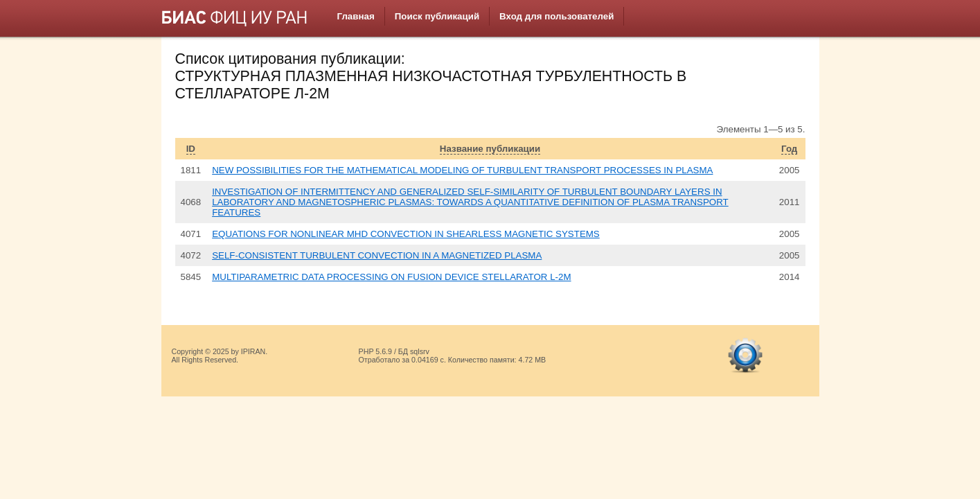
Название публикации (490, 149)
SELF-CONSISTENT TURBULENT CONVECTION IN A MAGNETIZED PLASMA (377, 255)
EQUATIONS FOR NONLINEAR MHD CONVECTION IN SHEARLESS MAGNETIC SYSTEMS (406, 234)
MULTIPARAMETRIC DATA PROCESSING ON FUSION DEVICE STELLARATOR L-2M (391, 277)
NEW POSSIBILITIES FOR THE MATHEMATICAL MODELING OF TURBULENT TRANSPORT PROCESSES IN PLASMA (462, 170)
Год (789, 149)
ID (191, 149)
